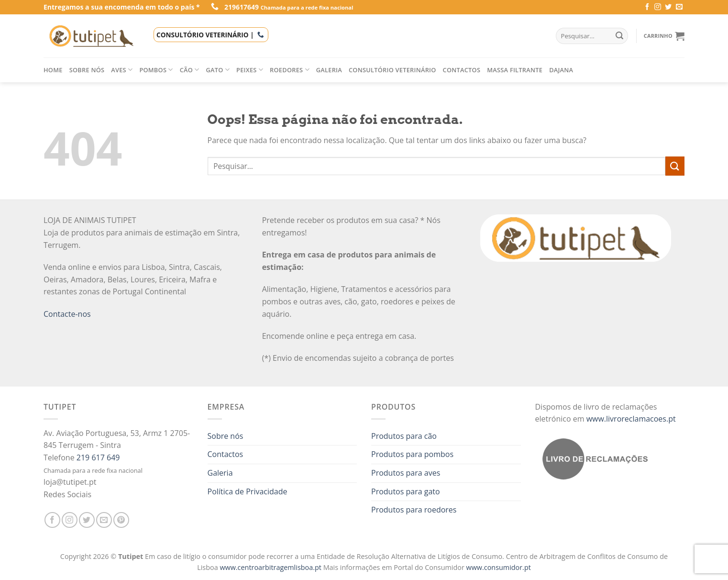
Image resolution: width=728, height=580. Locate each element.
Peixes (250, 70)
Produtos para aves (406, 473)
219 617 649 (98, 457)
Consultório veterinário (392, 70)
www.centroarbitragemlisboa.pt (271, 567)
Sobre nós (87, 70)
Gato (218, 70)
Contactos (462, 70)
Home (53, 70)
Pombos (156, 70)
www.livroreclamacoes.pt (631, 419)
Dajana (561, 70)
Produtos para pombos (412, 454)
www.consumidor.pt (499, 567)
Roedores (290, 70)
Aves (122, 70)
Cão (190, 70)
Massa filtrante (515, 70)
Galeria (329, 70)
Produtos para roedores (414, 510)
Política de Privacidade (248, 491)
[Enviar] (675, 166)
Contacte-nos (67, 314)
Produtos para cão (404, 436)
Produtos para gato (406, 491)
